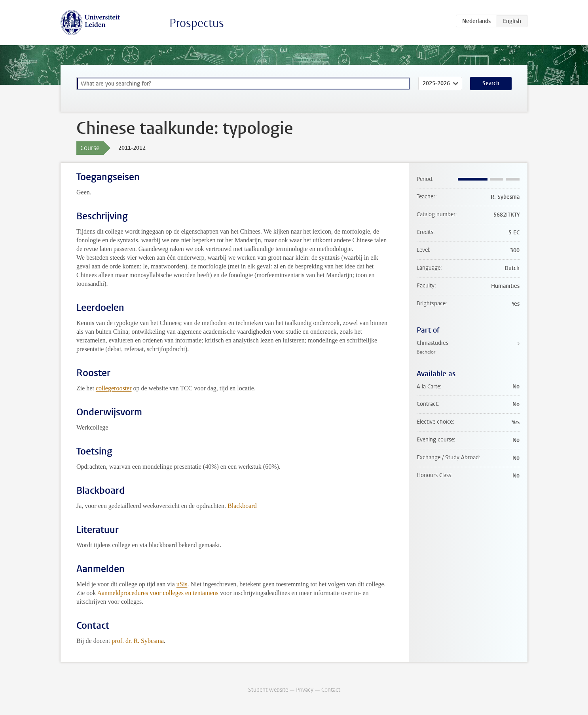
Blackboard (242, 506)
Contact (331, 690)
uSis (182, 584)
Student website (268, 690)
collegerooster (114, 388)
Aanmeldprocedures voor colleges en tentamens (158, 593)
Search (491, 83)
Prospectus (197, 23)
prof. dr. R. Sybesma (138, 641)
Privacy (305, 690)
